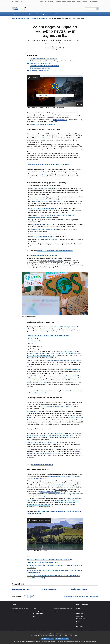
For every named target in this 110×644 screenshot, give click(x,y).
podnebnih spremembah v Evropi (42, 465)
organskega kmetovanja (75, 417)
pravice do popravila (67, 352)
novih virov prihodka (61, 490)
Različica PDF (94, 597)
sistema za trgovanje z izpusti (42, 188)
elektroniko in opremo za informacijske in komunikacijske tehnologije (49, 336)
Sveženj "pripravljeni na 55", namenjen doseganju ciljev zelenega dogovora (53, 61)
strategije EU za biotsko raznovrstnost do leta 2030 (57, 436)
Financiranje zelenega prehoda (39, 70)
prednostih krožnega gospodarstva (42, 391)
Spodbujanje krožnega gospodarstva (41, 63)
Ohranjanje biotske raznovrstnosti (40, 68)
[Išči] (98, 9)
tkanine (31, 344)
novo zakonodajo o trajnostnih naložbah (67, 501)
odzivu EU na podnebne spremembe (43, 124)
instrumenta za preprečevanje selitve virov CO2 (49, 202)
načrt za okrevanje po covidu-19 (50, 492)
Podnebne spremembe (20, 589)
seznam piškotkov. (92, 642)
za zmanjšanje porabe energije (43, 237)
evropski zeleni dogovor (60, 120)
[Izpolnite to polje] (92, 9)
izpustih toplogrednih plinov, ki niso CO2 (44, 255)
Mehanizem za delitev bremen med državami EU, (43, 208)
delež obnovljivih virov (52, 239)
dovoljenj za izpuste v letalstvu (43, 224)
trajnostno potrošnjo (47, 331)
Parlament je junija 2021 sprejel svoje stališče (41, 442)
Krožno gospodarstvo (50, 589)
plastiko (38, 341)
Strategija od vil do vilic (34, 411)
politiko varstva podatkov (69, 642)
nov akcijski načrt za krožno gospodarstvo (64, 327)
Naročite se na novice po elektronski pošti (76, 597)
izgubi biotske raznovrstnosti (55, 434)
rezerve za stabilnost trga (41, 197)
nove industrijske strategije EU (70, 369)
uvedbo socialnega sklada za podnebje (51, 261)
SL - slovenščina (15, 2)
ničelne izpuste (46, 138)
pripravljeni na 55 (48, 174)
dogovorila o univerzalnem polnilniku (38, 354)
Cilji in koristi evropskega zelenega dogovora (44, 59)
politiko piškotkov (81, 642)
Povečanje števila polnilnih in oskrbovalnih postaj (43, 229)
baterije (31, 338)
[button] (94, 2)
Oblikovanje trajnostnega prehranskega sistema (44, 66)
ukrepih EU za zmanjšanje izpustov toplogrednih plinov (55, 251)
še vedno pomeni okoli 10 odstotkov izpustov (56, 406)
